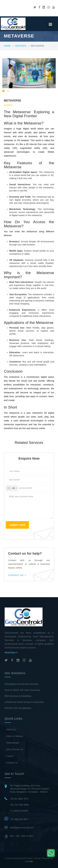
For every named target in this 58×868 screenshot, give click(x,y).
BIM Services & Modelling (18, 696)
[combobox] (12, 488)
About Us (11, 729)
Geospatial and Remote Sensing (21, 684)
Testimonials (13, 743)
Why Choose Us (15, 749)
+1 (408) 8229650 (19, 811)
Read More (11, 653)
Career (10, 756)
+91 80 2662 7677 (19, 799)
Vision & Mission (15, 736)
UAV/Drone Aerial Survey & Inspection (24, 702)
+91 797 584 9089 (19, 805)
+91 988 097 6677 (19, 819)
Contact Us (17, 575)
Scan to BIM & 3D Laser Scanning (22, 690)
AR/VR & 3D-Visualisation (18, 708)
